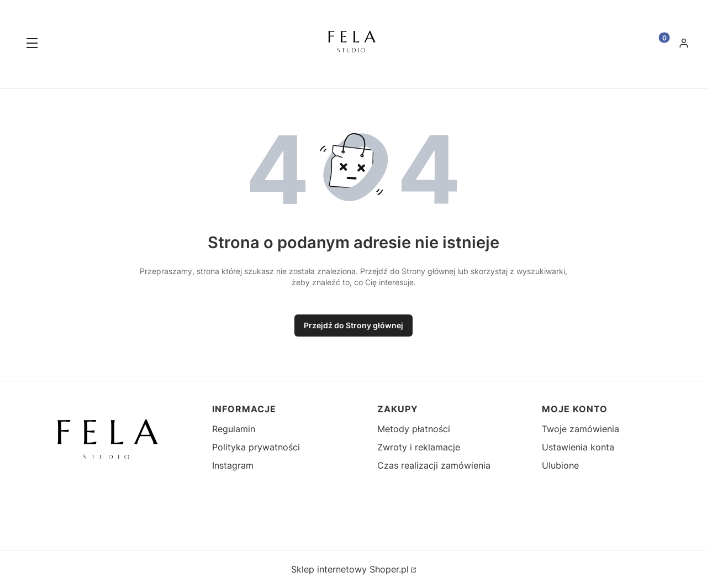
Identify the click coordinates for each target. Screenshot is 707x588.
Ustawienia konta (578, 447)
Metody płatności (414, 429)
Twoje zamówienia (581, 429)
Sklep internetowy (350, 569)
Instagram (233, 465)
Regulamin (234, 429)
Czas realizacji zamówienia (434, 465)
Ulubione (560, 465)
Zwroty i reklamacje (419, 447)
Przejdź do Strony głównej (353, 325)
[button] (32, 44)
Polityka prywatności (256, 447)
